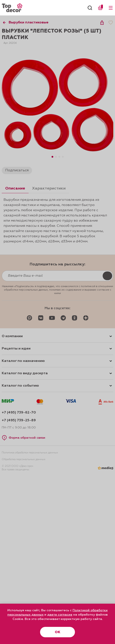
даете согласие (60, 615)
